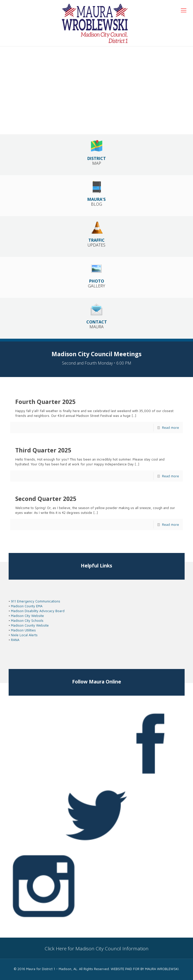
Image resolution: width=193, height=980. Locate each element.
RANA (15, 640)
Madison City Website (27, 616)
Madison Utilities (23, 630)
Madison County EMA (27, 606)
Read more (171, 428)
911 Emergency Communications (36, 601)
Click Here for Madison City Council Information (97, 949)
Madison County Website (30, 625)
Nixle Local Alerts (24, 635)
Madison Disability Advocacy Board (38, 611)
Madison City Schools (27, 620)
